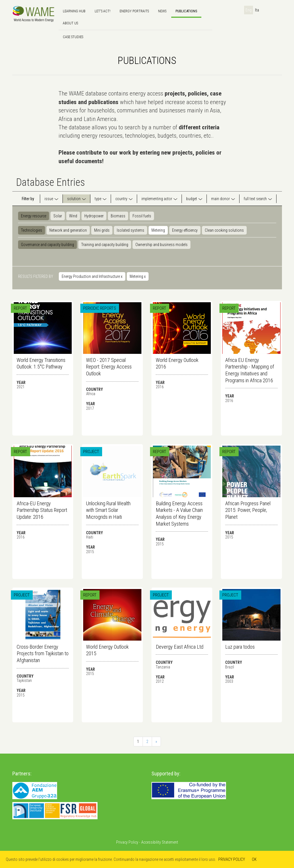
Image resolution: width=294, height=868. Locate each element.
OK (254, 859)
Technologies (32, 230)
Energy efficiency (185, 230)
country (121, 199)
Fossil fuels (142, 216)
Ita (257, 10)
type (98, 199)
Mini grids (102, 230)
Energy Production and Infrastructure (92, 276)
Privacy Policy (127, 842)
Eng (249, 10)
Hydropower (94, 216)
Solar (58, 216)
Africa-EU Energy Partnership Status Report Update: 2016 (42, 510)
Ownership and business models (161, 245)
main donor (220, 199)
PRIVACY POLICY (232, 859)
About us (70, 23)
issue (49, 199)
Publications (186, 11)
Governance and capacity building (47, 245)
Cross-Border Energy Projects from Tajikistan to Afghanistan (43, 654)
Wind (73, 216)
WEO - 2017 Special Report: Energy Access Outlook (109, 367)
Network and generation (68, 230)
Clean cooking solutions (224, 230)
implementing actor (157, 199)
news (162, 11)
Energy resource (34, 216)
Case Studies (73, 37)
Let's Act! (103, 11)
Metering (158, 230)
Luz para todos (240, 647)
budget (192, 199)
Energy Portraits (134, 11)
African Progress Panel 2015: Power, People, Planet (248, 510)
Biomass (118, 216)
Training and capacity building (105, 245)
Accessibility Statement (160, 842)
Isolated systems (131, 230)
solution (74, 199)
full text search (255, 199)
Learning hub (74, 11)
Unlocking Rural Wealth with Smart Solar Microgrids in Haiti (108, 510)
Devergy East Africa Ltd (180, 647)
